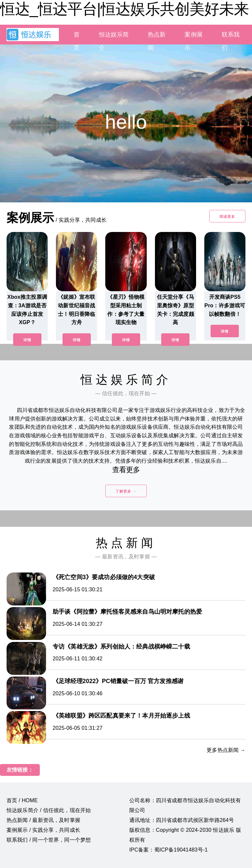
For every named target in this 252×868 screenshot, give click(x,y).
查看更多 (126, 470)
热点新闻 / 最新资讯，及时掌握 (43, 820)
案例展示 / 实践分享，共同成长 (43, 830)
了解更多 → (126, 491)
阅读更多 (227, 217)
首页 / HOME (22, 800)
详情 (27, 340)
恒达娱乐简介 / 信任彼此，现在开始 (49, 810)
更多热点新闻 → (226, 750)
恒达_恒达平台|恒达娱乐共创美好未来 (124, 9)
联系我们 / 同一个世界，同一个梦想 (49, 840)
